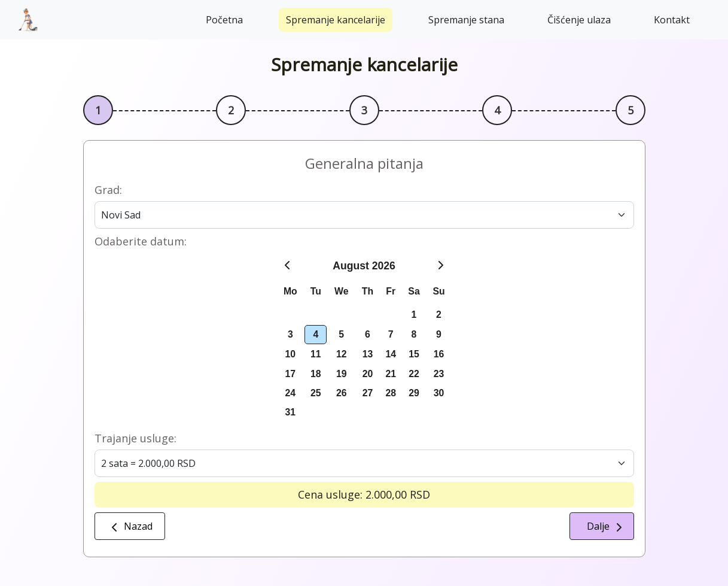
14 (391, 354)
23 (439, 374)
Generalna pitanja (364, 163)
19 (342, 374)
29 (414, 393)
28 (391, 393)
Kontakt (672, 20)
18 (316, 374)
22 (414, 374)
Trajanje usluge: (135, 438)
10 (291, 354)
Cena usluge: (330, 494)
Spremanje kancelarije (336, 20)
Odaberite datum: (141, 241)
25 (316, 393)
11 (316, 354)
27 (368, 393)
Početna (224, 20)
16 (439, 354)
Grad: (108, 190)
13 (368, 354)
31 (291, 412)
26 (342, 393)
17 (291, 374)
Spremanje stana (466, 20)
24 (291, 393)
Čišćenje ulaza (579, 20)
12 (342, 354)
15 (414, 354)
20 (368, 374)
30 (439, 393)
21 (391, 374)
